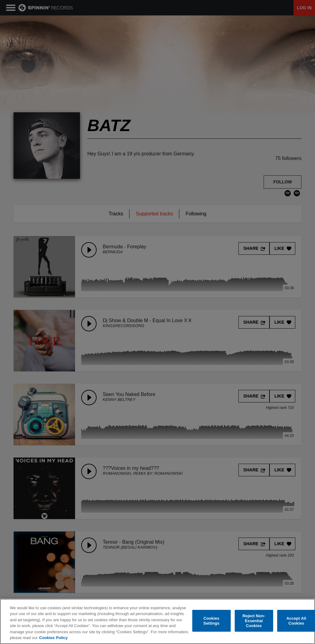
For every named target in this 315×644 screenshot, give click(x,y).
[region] (157, 621)
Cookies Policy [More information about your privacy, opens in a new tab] (53, 638)
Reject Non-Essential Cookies (254, 621)
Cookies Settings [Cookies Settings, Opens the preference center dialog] (211, 621)
